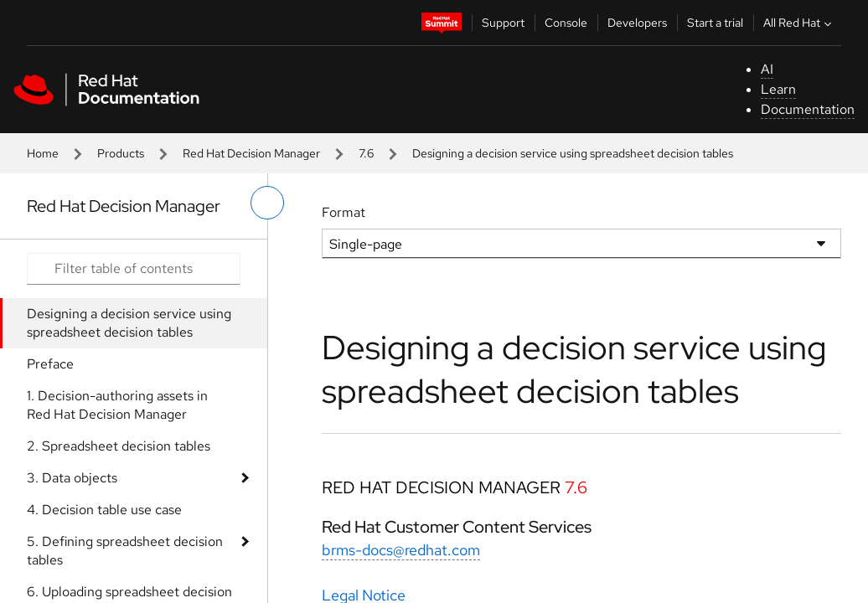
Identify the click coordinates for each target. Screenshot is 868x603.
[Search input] (134, 269)
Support (503, 23)
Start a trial (715, 23)
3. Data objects (72, 478)
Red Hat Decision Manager (251, 153)
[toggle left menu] (267, 203)
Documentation (808, 109)
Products (121, 153)
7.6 (366, 153)
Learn (778, 89)
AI (767, 69)
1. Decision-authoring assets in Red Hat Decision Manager (117, 405)
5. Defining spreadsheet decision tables (125, 551)
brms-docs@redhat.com (401, 550)
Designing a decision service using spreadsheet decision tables (129, 323)
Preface (50, 364)
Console (566, 23)
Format (344, 212)
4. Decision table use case (104, 510)
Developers (637, 23)
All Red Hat (799, 23)
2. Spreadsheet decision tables (119, 446)
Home (43, 153)
